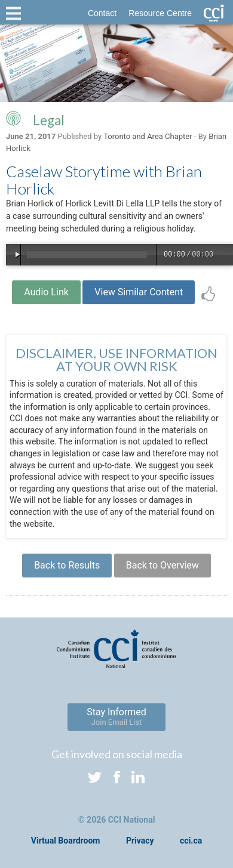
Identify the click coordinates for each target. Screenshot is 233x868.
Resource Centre (160, 13)
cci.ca (191, 841)
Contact (102, 13)
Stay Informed (116, 716)
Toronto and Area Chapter (148, 136)
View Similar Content (139, 292)
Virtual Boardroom (66, 841)
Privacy (140, 841)
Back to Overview (163, 565)
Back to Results (67, 565)
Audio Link (46, 292)
